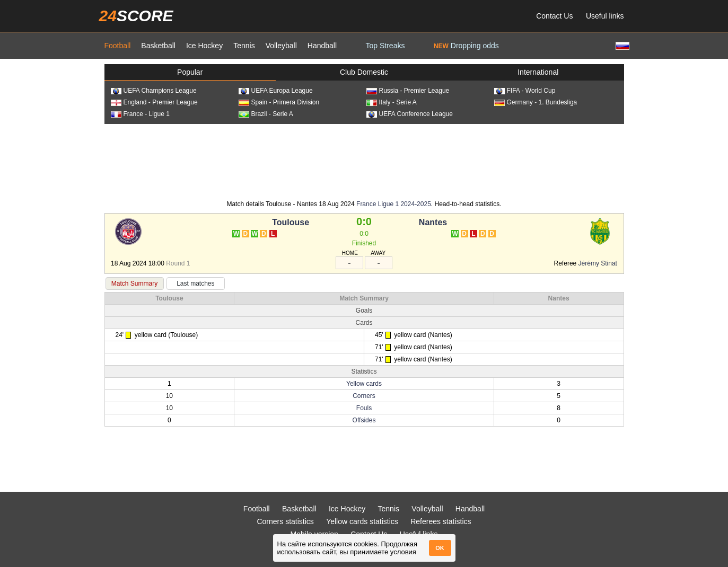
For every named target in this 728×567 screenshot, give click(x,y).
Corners (364, 396)
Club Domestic (364, 72)
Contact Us (554, 16)
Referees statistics (441, 521)
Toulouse (291, 222)
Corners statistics (285, 521)
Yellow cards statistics (362, 521)
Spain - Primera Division (279, 102)
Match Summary (134, 283)
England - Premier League (154, 102)
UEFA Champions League (154, 91)
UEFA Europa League (276, 91)
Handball (322, 46)
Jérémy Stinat (598, 263)
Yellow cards (364, 384)
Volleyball (281, 46)
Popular (190, 72)
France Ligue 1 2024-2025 (394, 204)
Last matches (195, 283)
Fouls (364, 408)
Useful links (605, 16)
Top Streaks (385, 46)
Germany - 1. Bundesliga (536, 102)
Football (118, 46)
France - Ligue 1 (140, 114)
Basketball (158, 46)
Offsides (364, 420)
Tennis (244, 46)
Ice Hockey (204, 46)
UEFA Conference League (410, 114)
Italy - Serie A (392, 102)
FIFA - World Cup (525, 91)
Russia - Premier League (408, 91)
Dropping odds (466, 46)
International (538, 72)
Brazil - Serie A (266, 114)
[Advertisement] (364, 161)
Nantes (433, 222)
